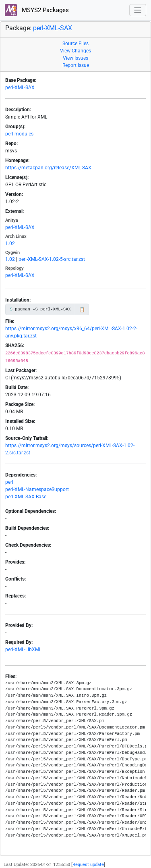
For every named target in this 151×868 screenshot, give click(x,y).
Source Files (75, 44)
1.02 (10, 244)
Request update (88, 865)
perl (9, 482)
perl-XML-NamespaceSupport (37, 489)
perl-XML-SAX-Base (26, 497)
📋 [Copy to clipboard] (82, 310)
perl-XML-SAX (53, 28)
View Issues (75, 58)
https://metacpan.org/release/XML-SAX (48, 168)
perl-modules (19, 134)
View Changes (75, 51)
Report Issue (76, 65)
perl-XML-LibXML (23, 649)
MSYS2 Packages (37, 10)
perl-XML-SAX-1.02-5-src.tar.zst (52, 259)
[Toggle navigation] (138, 10)
